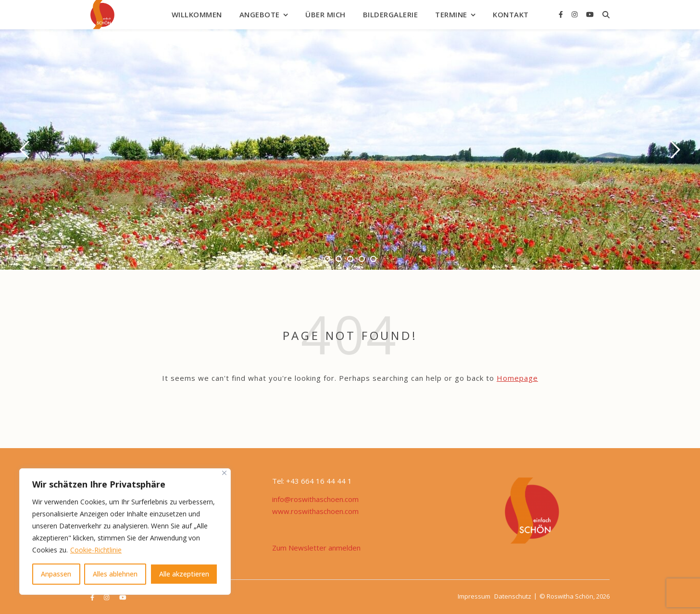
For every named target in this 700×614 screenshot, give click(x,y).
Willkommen (197, 14)
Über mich (325, 14)
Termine (451, 14)
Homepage (517, 378)
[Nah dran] (224, 473)
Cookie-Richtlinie (96, 550)
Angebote (260, 14)
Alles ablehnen (115, 574)
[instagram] (575, 14)
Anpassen (56, 574)
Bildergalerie (391, 14)
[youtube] (590, 14)
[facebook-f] (562, 14)
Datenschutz (513, 596)
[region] (125, 532)
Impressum (474, 596)
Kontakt (511, 14)
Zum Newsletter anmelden (316, 548)
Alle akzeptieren (184, 574)
